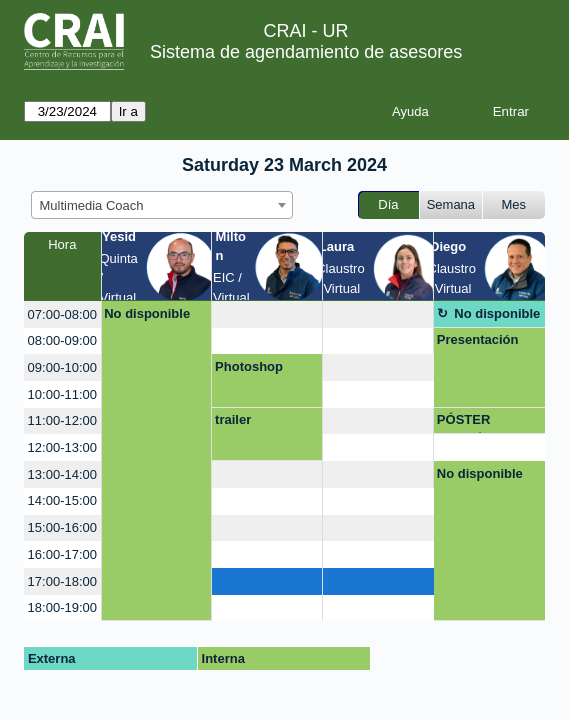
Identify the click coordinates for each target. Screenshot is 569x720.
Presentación (478, 339)
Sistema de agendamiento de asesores (306, 52)
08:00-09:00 (62, 340)
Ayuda (410, 111)
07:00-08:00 (62, 314)
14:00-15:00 (62, 500)
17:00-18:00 (62, 581)
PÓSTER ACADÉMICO (477, 423)
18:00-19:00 (62, 607)
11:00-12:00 (62, 420)
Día (388, 204)
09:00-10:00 (62, 367)
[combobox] (162, 205)
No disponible (147, 313)
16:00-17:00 (62, 554)
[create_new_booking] (267, 314)
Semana (451, 204)
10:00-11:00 (62, 394)
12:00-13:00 (62, 447)
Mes (514, 204)
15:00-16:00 (62, 527)
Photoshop (249, 366)
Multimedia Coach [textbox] (92, 205)
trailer (233, 419)
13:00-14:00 (62, 474)
